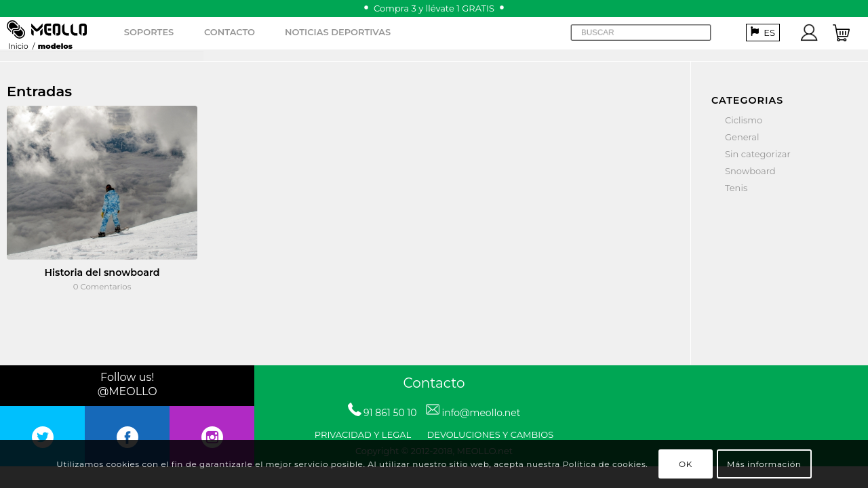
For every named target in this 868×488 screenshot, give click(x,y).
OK (686, 464)
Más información (764, 464)
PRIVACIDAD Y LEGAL (363, 434)
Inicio (18, 46)
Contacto (434, 383)
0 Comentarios (102, 287)
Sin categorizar (758, 154)
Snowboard (750, 171)
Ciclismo (744, 120)
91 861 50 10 (390, 413)
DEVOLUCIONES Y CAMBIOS (491, 434)
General (742, 137)
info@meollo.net (481, 413)
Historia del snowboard (102, 272)
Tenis (736, 188)
